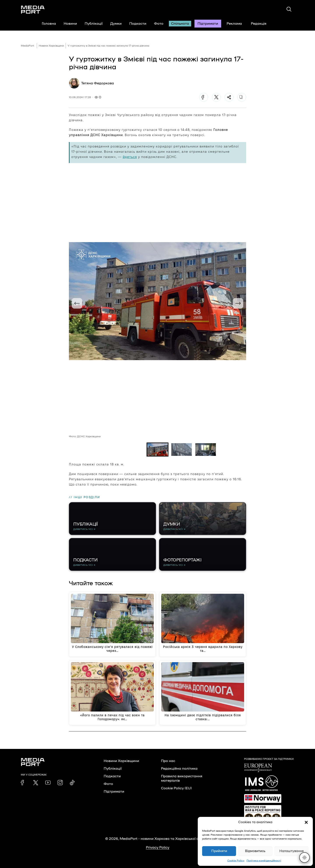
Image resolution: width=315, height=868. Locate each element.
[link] (23, 783)
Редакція (261, 24)
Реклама (234, 24)
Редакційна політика (179, 769)
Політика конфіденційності (264, 861)
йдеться (130, 157)
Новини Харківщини (51, 46)
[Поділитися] (229, 97)
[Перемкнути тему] (304, 858)
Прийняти (219, 851)
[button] (306, 822)
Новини (70, 24)
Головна (49, 24)
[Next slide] (238, 303)
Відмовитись (255, 851)
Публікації (94, 24)
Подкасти (138, 24)
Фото (159, 24)
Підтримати (208, 24)
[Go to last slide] (77, 303)
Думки (116, 24)
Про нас (168, 761)
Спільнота (180, 24)
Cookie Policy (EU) (176, 788)
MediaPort (27, 46)
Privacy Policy (158, 847)
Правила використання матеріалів (182, 778)
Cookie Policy (236, 861)
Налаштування (291, 851)
